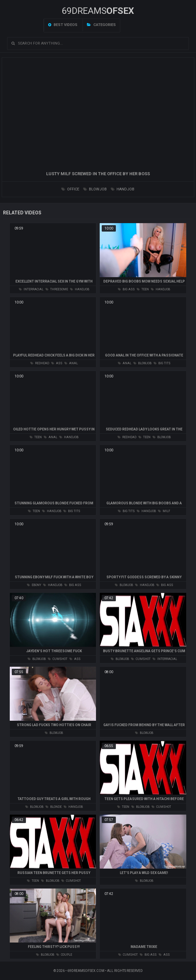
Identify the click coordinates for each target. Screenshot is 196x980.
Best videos (63, 25)
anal (71, 363)
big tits (162, 363)
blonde (54, 807)
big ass (126, 289)
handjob (123, 189)
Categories (101, 25)
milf (164, 511)
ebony (34, 585)
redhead (40, 363)
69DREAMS (98, 11)
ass (57, 363)
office (70, 189)
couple (64, 955)
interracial (31, 289)
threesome (57, 289)
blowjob (95, 189)
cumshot (58, 659)
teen (143, 289)
